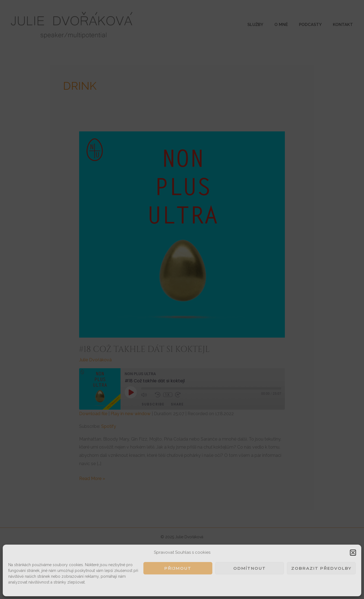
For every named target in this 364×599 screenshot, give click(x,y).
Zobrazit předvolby (321, 568)
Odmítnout (250, 568)
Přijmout (178, 568)
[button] (353, 553)
